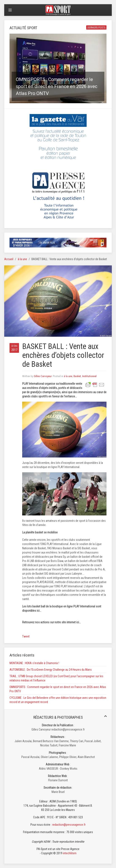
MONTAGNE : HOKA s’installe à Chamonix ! (34, 663)
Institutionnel (89, 376)
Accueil (9, 259)
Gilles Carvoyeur (43, 376)
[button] (58, 68)
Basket (77, 376)
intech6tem (70, 853)
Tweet (26, 636)
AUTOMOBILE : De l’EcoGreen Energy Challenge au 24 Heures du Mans (51, 670)
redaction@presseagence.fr (69, 825)
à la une (22, 259)
